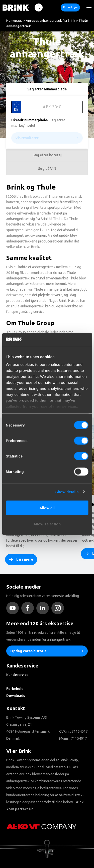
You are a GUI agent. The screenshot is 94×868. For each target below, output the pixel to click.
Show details (67, 492)
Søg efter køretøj (47, 155)
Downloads (16, 696)
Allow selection (47, 524)
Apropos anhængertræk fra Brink (51, 20)
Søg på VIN (47, 169)
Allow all (47, 508)
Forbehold (15, 689)
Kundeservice (17, 675)
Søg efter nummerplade (47, 89)
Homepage (14, 20)
